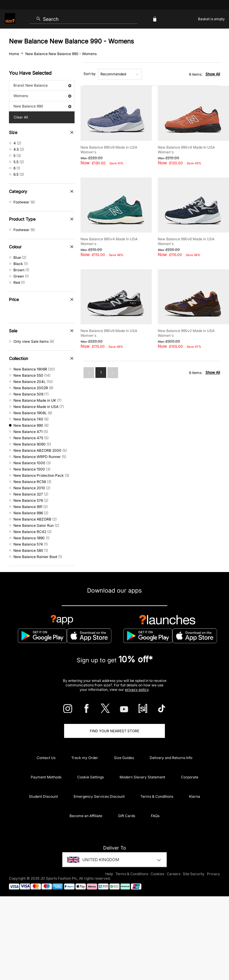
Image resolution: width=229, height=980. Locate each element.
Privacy (213, 874)
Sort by (90, 74)
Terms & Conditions (157, 796)
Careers (174, 874)
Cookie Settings (90, 777)
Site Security (194, 874)
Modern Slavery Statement (142, 777)
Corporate (190, 777)
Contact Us (46, 758)
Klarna (195, 796)
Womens (42, 96)
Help (109, 874)
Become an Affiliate (86, 816)
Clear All (21, 117)
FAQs (155, 816)
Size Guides (124, 758)
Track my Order (85, 758)
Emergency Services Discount (99, 796)
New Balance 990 (42, 106)
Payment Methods (46, 777)
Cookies (157, 874)
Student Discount (43, 796)
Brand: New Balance (42, 85)
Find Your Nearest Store (114, 731)
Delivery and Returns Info (171, 758)
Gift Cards (127, 816)
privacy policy (137, 690)
